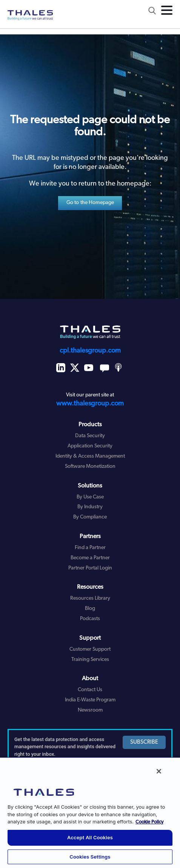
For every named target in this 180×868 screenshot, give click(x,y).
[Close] (159, 771)
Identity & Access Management (90, 456)
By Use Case (90, 497)
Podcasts (90, 619)
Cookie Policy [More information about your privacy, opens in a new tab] (149, 822)
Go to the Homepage (90, 203)
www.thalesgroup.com (90, 404)
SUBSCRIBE (144, 742)
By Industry (90, 507)
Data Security (90, 436)
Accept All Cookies (90, 837)
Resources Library (90, 598)
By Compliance (90, 517)
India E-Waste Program (90, 700)
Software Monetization (90, 466)
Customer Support (90, 649)
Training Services (90, 660)
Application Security (90, 446)
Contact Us (90, 690)
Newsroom (90, 710)
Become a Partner (90, 558)
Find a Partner (90, 548)
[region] (90, 812)
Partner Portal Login (90, 568)
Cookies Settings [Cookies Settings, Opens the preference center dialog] (90, 857)
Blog (90, 609)
